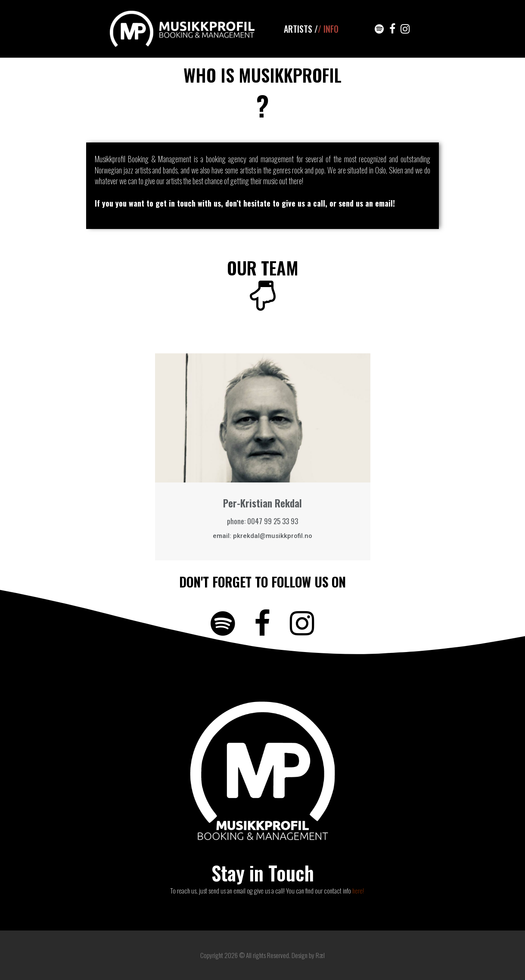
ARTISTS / (301, 29)
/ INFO (328, 29)
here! (358, 890)
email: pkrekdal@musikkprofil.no (262, 536)
